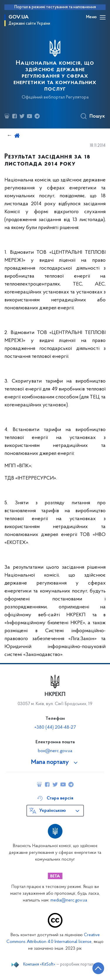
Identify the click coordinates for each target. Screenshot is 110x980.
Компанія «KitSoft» (39, 965)
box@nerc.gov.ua (55, 751)
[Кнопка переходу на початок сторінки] (98, 968)
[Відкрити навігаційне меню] (103, 17)
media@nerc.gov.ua (69, 900)
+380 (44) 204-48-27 (55, 727)
